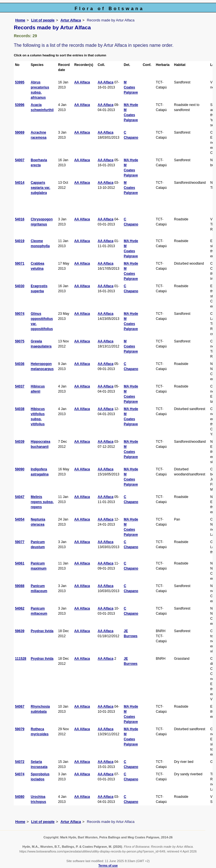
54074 (20, 774)
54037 (20, 386)
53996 (20, 105)
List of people (43, 20)
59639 (20, 631)
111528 (21, 659)
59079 (20, 729)
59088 (20, 586)
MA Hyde (131, 105)
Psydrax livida (42, 631)
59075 (20, 341)
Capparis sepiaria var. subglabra (40, 188)
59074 (20, 314)
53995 (20, 82)
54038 (20, 409)
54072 (20, 762)
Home (20, 20)
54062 (20, 608)
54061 (20, 563)
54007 (20, 160)
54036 (20, 364)
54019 (20, 241)
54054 (20, 519)
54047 (20, 497)
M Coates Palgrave (131, 87)
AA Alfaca (82, 82)
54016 (20, 219)
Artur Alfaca (71, 20)
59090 (20, 469)
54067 (20, 707)
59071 (20, 263)
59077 (20, 542)
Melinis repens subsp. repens (42, 502)
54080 (20, 797)
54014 (20, 183)
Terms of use (108, 865)
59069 (20, 132)
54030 (20, 286)
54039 (20, 442)
